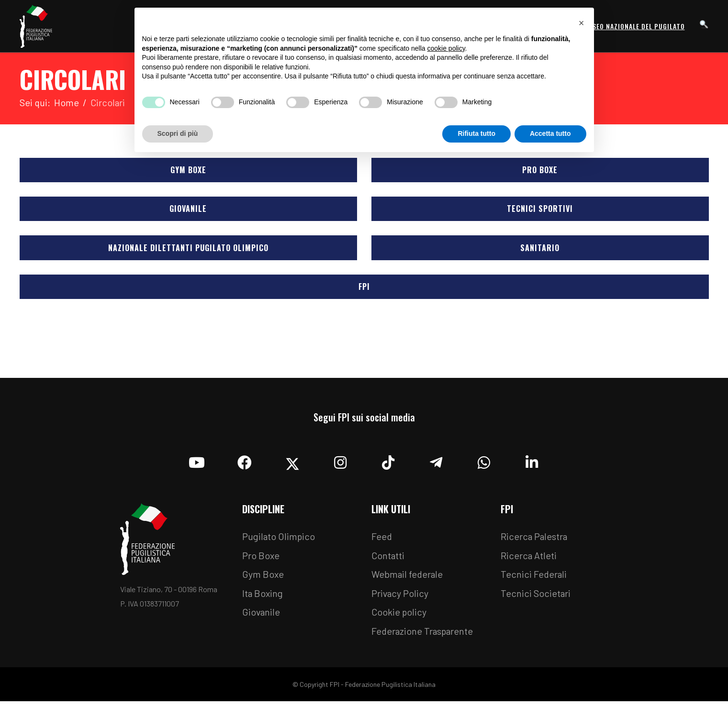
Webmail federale (408, 578)
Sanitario (540, 250)
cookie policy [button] (446, 48)
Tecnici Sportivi (540, 210)
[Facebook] (245, 463)
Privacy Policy (400, 597)
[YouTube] (197, 463)
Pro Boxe (540, 170)
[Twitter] (292, 463)
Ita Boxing (263, 597)
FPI (364, 289)
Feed (382, 540)
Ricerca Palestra (535, 540)
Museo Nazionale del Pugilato (634, 26)
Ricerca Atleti (529, 559)
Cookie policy (399, 617)
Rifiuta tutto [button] (476, 133)
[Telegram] (436, 463)
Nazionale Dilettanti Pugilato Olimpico (188, 250)
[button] (582, 23)
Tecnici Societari (536, 597)
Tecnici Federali (534, 578)
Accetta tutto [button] (550, 133)
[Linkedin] (532, 463)
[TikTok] (388, 463)
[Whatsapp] (484, 463)
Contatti (388, 559)
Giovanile (189, 210)
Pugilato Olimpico (279, 540)
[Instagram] (340, 463)
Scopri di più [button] (178, 133)
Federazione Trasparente (424, 636)
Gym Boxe (188, 170)
